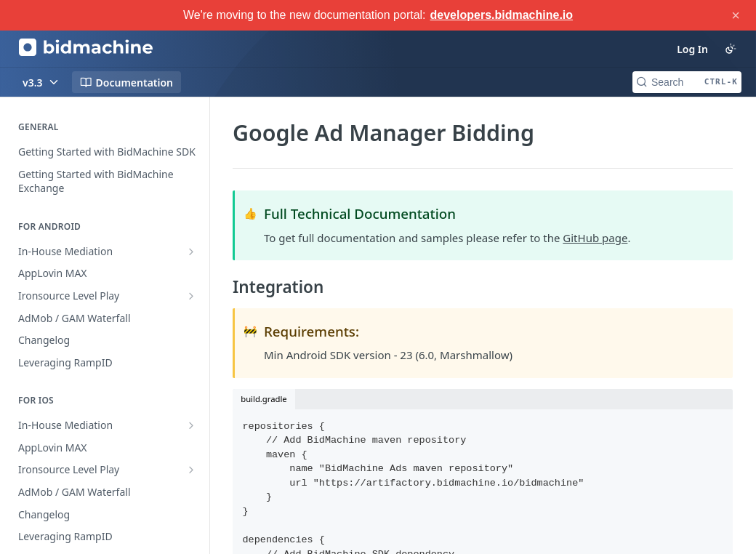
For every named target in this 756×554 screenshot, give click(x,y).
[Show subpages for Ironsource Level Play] (191, 296)
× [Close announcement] (736, 15)
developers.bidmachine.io (502, 15)
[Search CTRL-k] (687, 82)
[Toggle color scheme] (731, 49)
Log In (692, 49)
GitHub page (595, 238)
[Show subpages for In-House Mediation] (191, 252)
